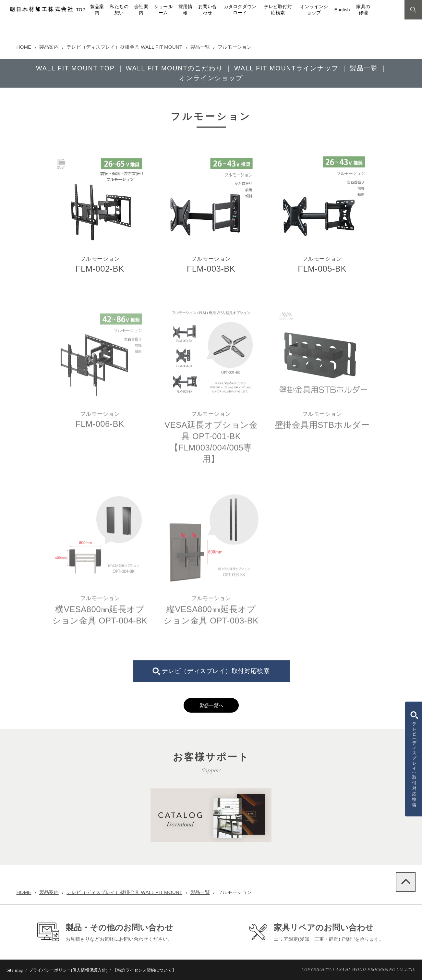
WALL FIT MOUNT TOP (75, 68)
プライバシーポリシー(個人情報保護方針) (68, 970)
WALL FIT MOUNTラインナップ (286, 68)
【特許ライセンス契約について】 (145, 970)
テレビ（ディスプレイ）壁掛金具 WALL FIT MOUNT (124, 47)
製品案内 (49, 47)
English (342, 10)
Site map (15, 970)
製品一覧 (200, 47)
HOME (24, 47)
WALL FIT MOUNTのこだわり (175, 68)
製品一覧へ (211, 705)
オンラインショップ (211, 78)
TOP (81, 10)
